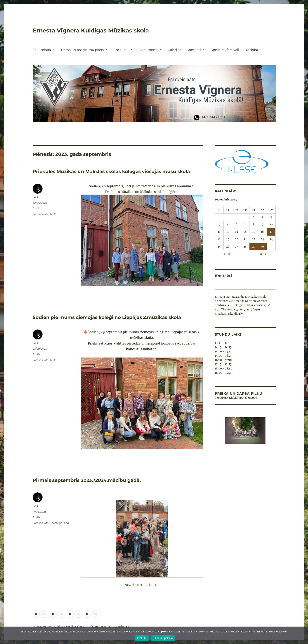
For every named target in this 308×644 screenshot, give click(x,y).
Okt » (263, 254)
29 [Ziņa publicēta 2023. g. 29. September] (254, 246)
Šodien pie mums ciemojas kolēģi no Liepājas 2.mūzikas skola (108, 317)
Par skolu (121, 50)
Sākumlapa (42, 50)
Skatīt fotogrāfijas (142, 585)
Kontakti (194, 50)
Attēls (36, 208)
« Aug (227, 254)
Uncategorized (59, 522)
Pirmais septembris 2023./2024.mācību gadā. (88, 480)
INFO (53, 214)
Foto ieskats (40, 214)
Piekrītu (142, 638)
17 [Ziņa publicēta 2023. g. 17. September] (271, 232)
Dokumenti (148, 50)
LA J (35, 197)
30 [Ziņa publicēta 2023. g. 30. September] (262, 246)
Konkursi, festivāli (225, 50)
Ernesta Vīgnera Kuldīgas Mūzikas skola (91, 30)
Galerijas (174, 50)
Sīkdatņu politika (163, 638)
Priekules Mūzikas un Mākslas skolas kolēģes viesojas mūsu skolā (113, 171)
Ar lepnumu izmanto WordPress (108, 626)
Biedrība (251, 50)
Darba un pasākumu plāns (82, 50)
